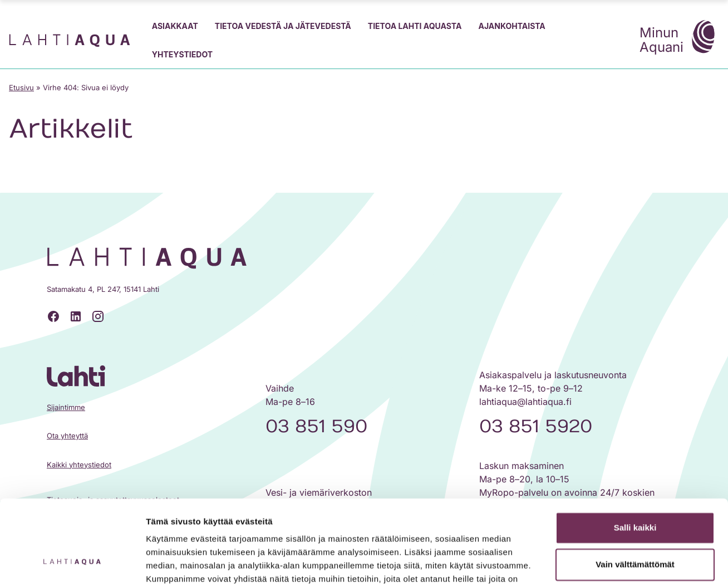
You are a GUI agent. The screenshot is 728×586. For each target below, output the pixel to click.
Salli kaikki (635, 455)
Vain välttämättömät (635, 492)
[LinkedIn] (76, 316)
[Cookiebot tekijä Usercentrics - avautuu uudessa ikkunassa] (72, 564)
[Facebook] (53, 316)
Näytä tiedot (170, 564)
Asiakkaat (175, 26)
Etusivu (21, 87)
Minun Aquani (679, 38)
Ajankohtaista (511, 26)
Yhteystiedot (182, 54)
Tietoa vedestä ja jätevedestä (283, 26)
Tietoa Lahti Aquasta (415, 26)
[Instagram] (98, 316)
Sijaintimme (66, 407)
